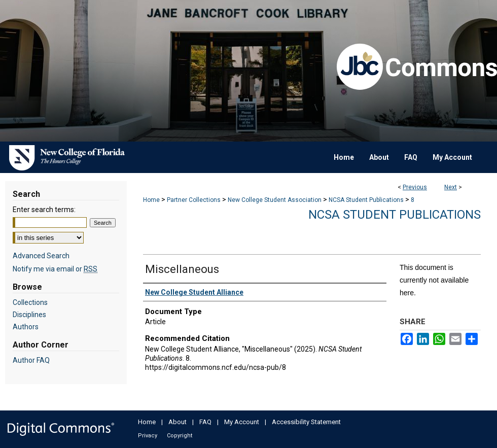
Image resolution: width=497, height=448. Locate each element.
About (177, 422)
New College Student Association (275, 200)
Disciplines (29, 315)
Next (451, 187)
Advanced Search (41, 256)
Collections (30, 302)
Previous (415, 187)
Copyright (180, 436)
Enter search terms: (44, 210)
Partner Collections (194, 200)
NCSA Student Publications (366, 200)
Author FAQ (31, 360)
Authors (26, 327)
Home (151, 200)
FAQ (205, 422)
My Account (242, 422)
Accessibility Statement (306, 422)
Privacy (148, 436)
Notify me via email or (55, 269)
